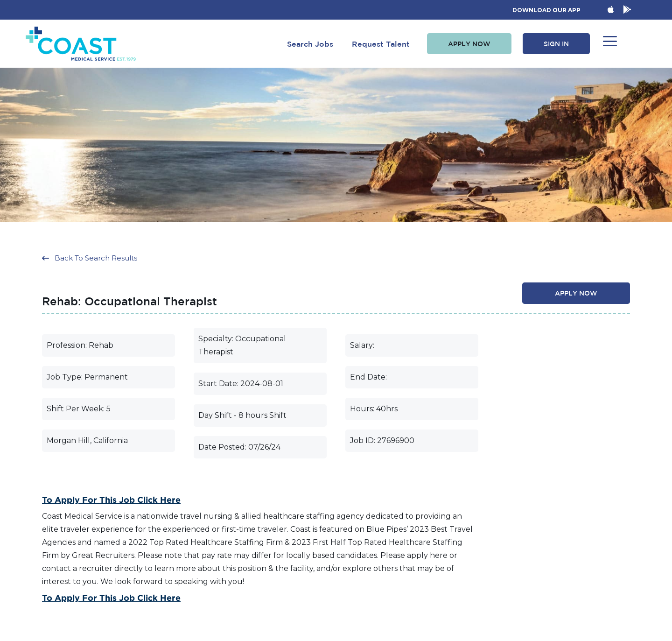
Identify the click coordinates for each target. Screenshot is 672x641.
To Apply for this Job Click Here (111, 500)
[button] (469, 44)
